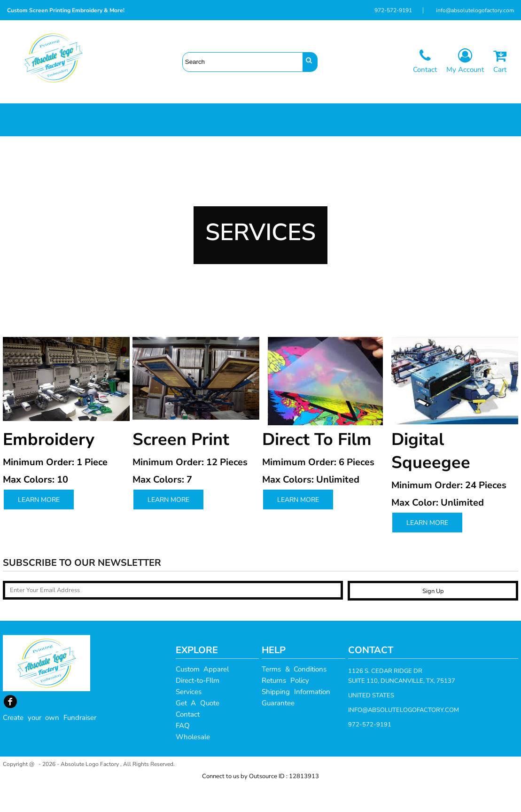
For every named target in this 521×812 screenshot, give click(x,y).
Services (189, 720)
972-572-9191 (393, 10)
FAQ (183, 754)
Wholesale (193, 765)
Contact (188, 742)
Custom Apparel (202, 697)
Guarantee (278, 731)
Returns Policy (285, 709)
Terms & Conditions (294, 697)
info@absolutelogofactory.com (475, 10)
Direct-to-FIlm (198, 709)
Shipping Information (296, 720)
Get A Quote (198, 731)
